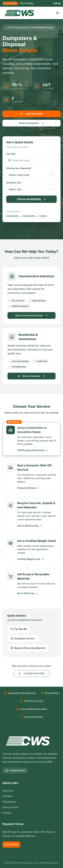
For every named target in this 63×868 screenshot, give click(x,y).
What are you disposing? (19, 168)
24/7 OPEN (10, 3)
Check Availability (32, 199)
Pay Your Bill (11, 844)
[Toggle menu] (58, 13)
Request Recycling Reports (28, 648)
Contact (7, 813)
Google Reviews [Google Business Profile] (15, 770)
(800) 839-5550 (32, 114)
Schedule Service (23, 638)
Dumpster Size (14, 183)
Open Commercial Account (32, 315)
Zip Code (11, 154)
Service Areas (10, 807)
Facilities (43, 216)
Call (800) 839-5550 (32, 673)
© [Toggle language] (5, 863)
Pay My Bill (19, 629)
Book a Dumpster (32, 376)
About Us (8, 791)
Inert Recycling (29, 216)
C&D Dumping (12, 216)
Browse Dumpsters (31, 123)
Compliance (9, 802)
